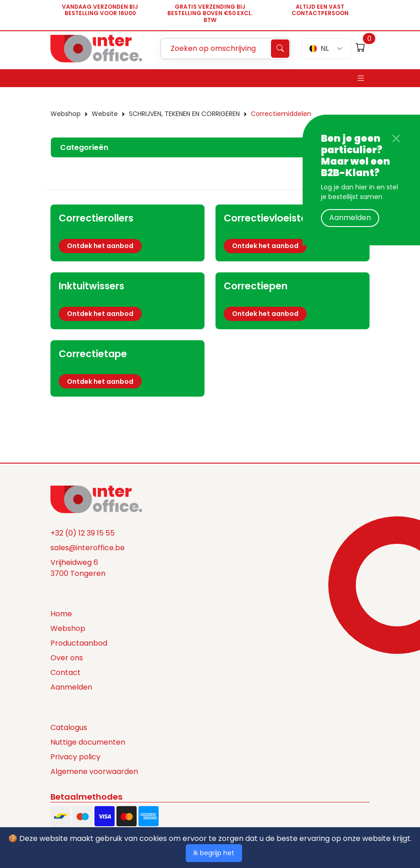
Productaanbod (79, 643)
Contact (66, 672)
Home (61, 614)
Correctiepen (256, 286)
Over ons (67, 658)
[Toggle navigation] (361, 78)
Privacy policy (75, 757)
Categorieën (84, 147)
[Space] (96, 499)
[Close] (396, 138)
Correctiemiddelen (281, 114)
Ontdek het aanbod (100, 246)
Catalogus (69, 727)
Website (105, 114)
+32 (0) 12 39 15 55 (83, 533)
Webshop (66, 114)
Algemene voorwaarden (94, 771)
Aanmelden (350, 218)
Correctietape (93, 354)
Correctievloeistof (267, 218)
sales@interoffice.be (88, 548)
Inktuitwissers (91, 286)
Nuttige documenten (88, 742)
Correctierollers (96, 218)
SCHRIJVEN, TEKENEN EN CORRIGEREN (184, 114)
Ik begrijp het (214, 853)
